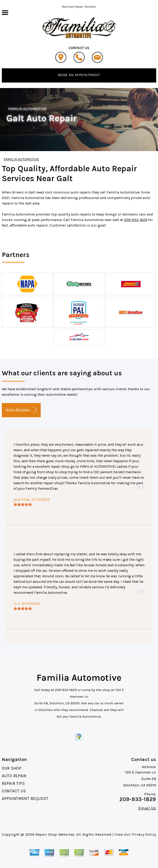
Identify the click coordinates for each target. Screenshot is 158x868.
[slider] (23, 504)
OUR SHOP (12, 768)
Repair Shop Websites (55, 834)
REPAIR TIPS (13, 783)
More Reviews (21, 410)
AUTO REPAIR (14, 776)
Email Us (147, 808)
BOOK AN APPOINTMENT (79, 75)
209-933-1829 (136, 220)
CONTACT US (14, 791)
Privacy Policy (144, 834)
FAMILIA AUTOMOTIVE (27, 109)
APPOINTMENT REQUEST (25, 799)
